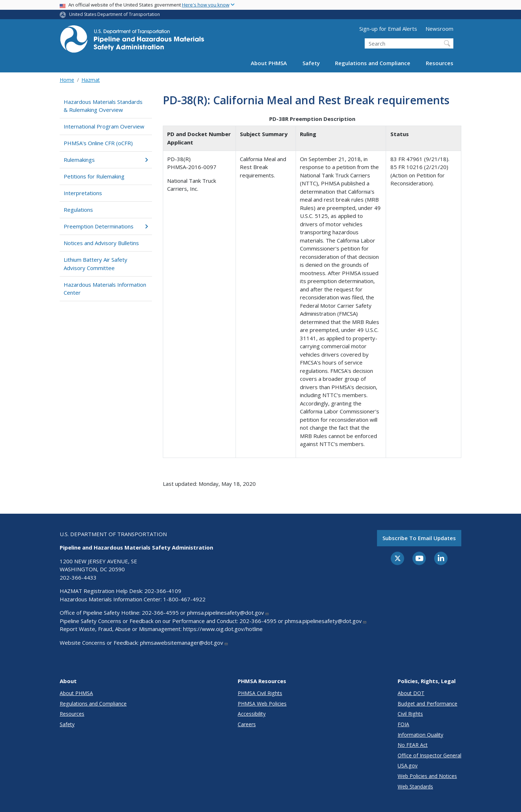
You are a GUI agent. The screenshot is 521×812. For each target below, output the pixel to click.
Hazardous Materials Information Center (105, 289)
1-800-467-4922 (184, 599)
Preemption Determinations (106, 226)
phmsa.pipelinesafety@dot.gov (228, 613)
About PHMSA (269, 63)
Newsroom (439, 29)
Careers (247, 724)
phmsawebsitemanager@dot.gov (184, 643)
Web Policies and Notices (427, 776)
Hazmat (91, 80)
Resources (440, 63)
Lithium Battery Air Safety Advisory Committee (96, 264)
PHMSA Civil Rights (260, 693)
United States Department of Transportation (115, 14)
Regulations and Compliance (373, 63)
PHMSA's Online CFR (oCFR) (98, 143)
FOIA (403, 724)
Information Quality (420, 735)
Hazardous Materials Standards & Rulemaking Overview (103, 106)
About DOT (411, 693)
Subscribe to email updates (419, 538)
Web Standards (415, 786)
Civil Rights (410, 714)
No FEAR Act (413, 745)
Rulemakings (106, 160)
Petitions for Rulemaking (94, 176)
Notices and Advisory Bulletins (101, 243)
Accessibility (252, 714)
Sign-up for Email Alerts (388, 29)
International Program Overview (104, 126)
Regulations (78, 210)
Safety (311, 63)
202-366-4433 (78, 577)
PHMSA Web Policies (262, 704)
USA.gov (408, 765)
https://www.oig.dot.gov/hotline (223, 629)
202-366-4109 (163, 591)
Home (67, 80)
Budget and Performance (427, 704)
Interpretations (83, 193)
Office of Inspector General (429, 755)
